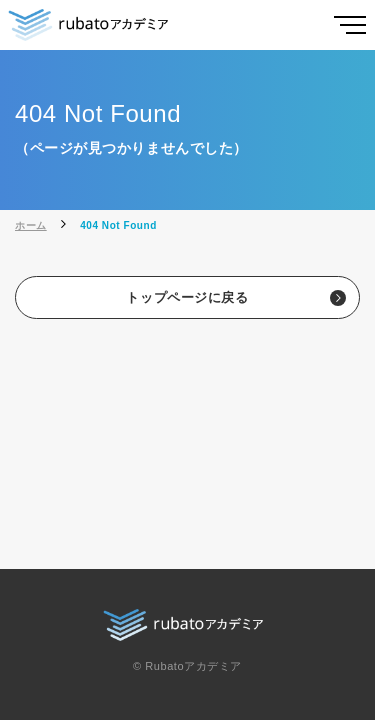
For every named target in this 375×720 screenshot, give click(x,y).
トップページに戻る (187, 297)
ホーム (31, 225)
